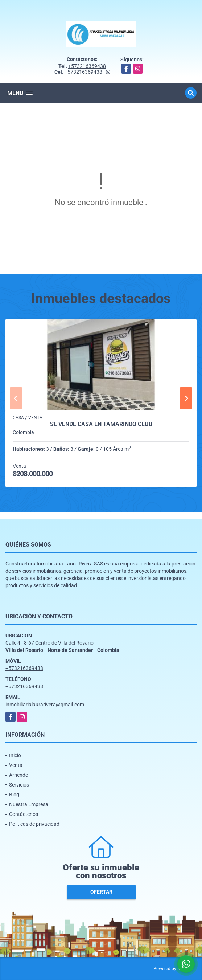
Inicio (15, 755)
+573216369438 (87, 66)
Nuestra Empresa (29, 804)
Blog (14, 795)
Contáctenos (24, 814)
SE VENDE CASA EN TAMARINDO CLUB (101, 424)
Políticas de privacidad (34, 824)
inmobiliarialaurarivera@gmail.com (45, 705)
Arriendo (19, 775)
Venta (16, 765)
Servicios (19, 785)
